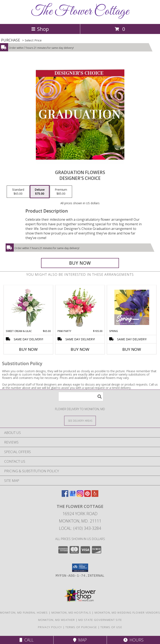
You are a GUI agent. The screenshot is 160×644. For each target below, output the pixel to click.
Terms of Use (111, 627)
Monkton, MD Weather (57, 620)
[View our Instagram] (80, 496)
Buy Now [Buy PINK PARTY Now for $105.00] (80, 349)
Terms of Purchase (81, 627)
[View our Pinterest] (87, 496)
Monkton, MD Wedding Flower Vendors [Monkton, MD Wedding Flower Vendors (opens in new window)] (127, 613)
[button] (80, 568)
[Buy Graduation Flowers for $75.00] (80, 263)
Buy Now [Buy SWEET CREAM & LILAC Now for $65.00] (28, 349)
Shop (40, 29)
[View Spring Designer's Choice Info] (132, 307)
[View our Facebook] (65, 496)
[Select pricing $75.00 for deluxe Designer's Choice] (40, 192)
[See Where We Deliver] (80, 420)
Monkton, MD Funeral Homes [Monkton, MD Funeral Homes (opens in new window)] (24, 613)
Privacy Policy (50, 627)
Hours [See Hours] (133, 640)
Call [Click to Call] (27, 640)
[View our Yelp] (95, 496)
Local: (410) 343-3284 (80, 528)
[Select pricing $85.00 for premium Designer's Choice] (61, 192)
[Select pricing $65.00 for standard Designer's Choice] (18, 192)
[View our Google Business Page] (72, 496)
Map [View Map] (80, 640)
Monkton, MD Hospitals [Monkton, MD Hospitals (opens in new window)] (71, 613)
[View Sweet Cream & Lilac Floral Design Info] (28, 307)
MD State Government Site (100, 620)
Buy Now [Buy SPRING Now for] (132, 349)
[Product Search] (81, 397)
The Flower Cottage (80, 12)
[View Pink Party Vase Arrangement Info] (80, 307)
